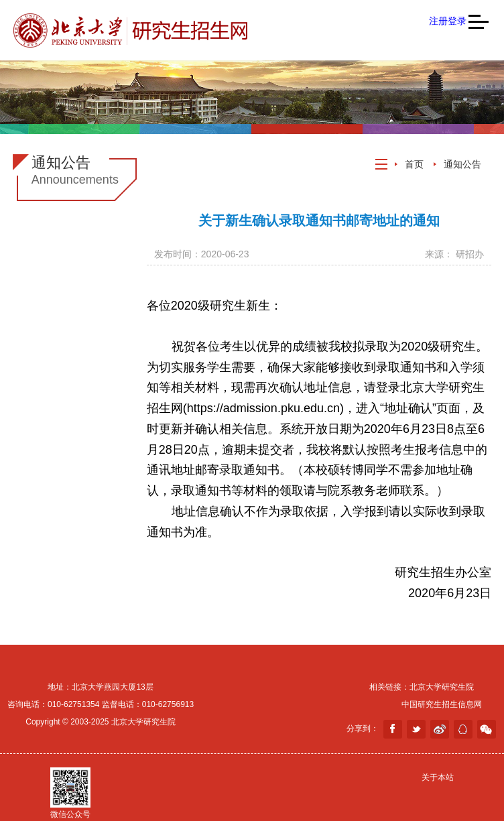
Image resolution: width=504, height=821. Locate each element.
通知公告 (462, 164)
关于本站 (438, 777)
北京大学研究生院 (442, 687)
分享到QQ (463, 729)
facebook (393, 729)
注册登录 (448, 21)
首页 (414, 164)
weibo (440, 729)
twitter (416, 729)
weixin (487, 729)
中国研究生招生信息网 (442, 704)
